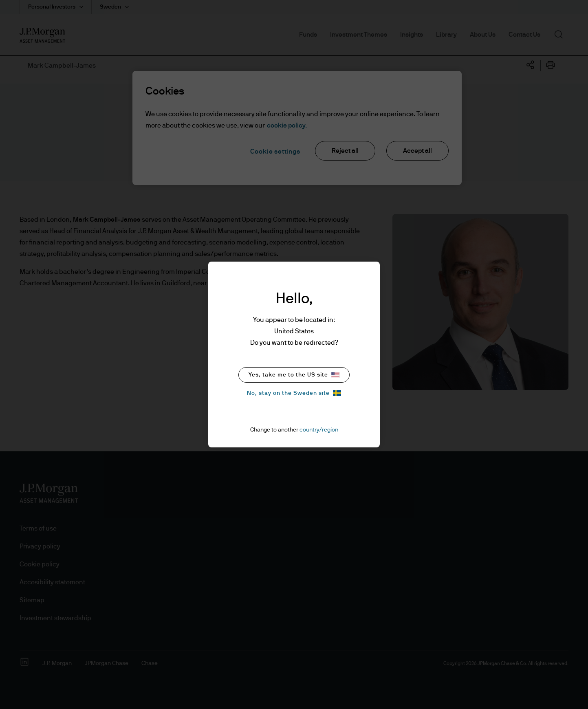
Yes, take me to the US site (294, 375)
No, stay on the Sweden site (294, 393)
